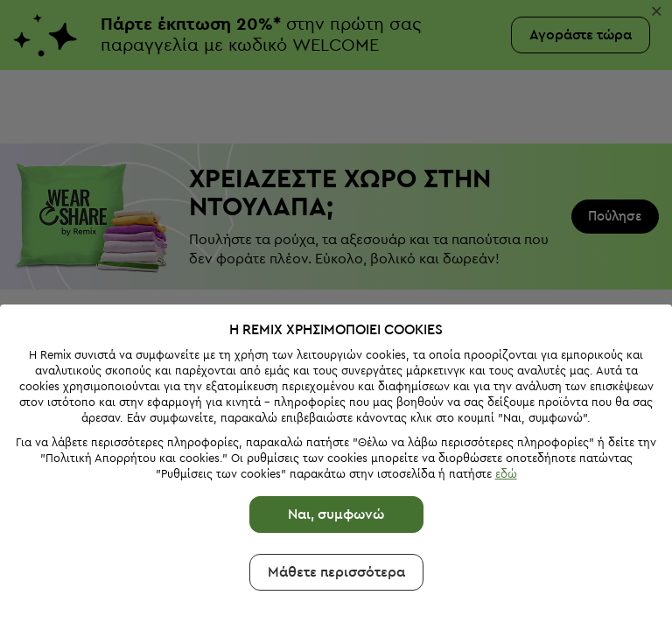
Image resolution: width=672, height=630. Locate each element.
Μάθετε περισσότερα (336, 572)
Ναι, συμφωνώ (336, 514)
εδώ (506, 474)
